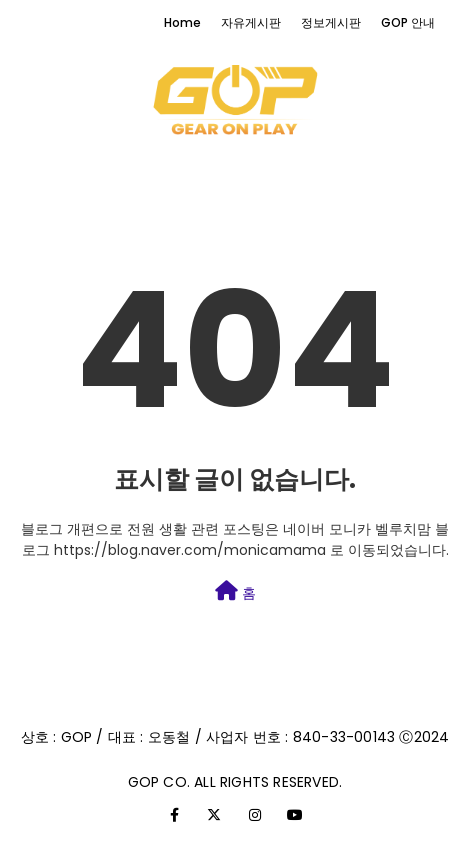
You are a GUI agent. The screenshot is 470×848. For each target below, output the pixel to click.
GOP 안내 (408, 22)
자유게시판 (251, 22)
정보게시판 (331, 22)
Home (182, 22)
